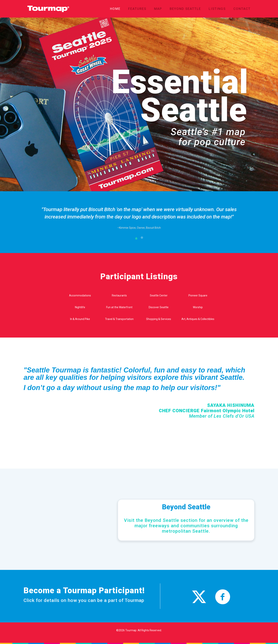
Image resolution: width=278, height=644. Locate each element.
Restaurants (119, 295)
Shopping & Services (159, 319)
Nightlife (80, 307)
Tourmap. (131, 630)
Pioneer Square (198, 295)
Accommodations (80, 295)
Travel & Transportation (119, 319)
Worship (198, 307)
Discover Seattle (159, 307)
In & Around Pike (80, 319)
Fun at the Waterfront (119, 307)
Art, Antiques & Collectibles (198, 319)
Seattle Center (159, 295)
